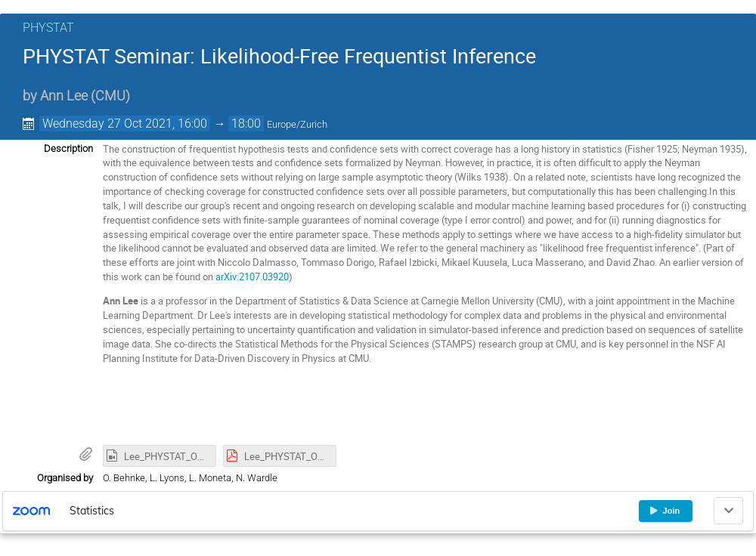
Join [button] (665, 511)
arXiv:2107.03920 (252, 276)
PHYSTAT (48, 28)
